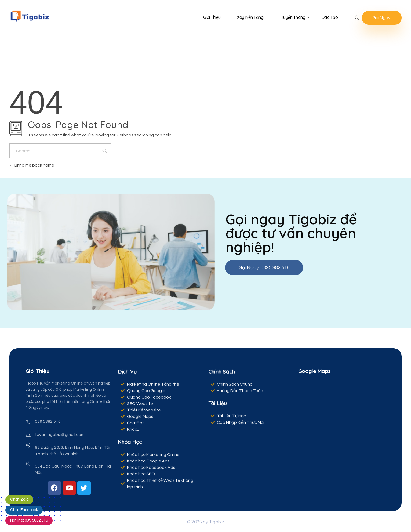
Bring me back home (32, 165)
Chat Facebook (24, 510)
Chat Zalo (19, 499)
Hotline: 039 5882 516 (29, 520)
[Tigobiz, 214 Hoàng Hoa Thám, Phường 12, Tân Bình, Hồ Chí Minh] (341, 421)
